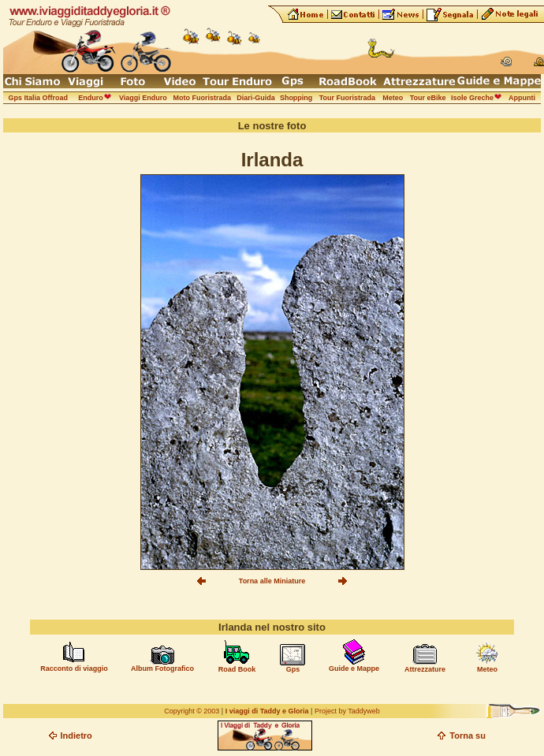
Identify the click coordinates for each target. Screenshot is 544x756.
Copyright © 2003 (192, 711)
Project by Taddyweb (347, 711)
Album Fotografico (162, 668)
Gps (293, 669)
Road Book (237, 669)
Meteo (487, 669)
